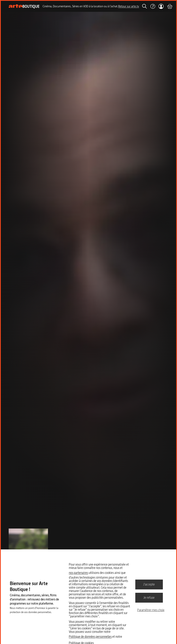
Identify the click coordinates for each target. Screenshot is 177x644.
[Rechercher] (145, 6)
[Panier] (170, 6)
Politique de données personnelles (90, 637)
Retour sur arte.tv (129, 6)
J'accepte (149, 584)
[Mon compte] (161, 6)
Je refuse (149, 597)
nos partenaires (78, 573)
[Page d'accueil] (24, 6)
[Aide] (153, 6)
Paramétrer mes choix (151, 610)
